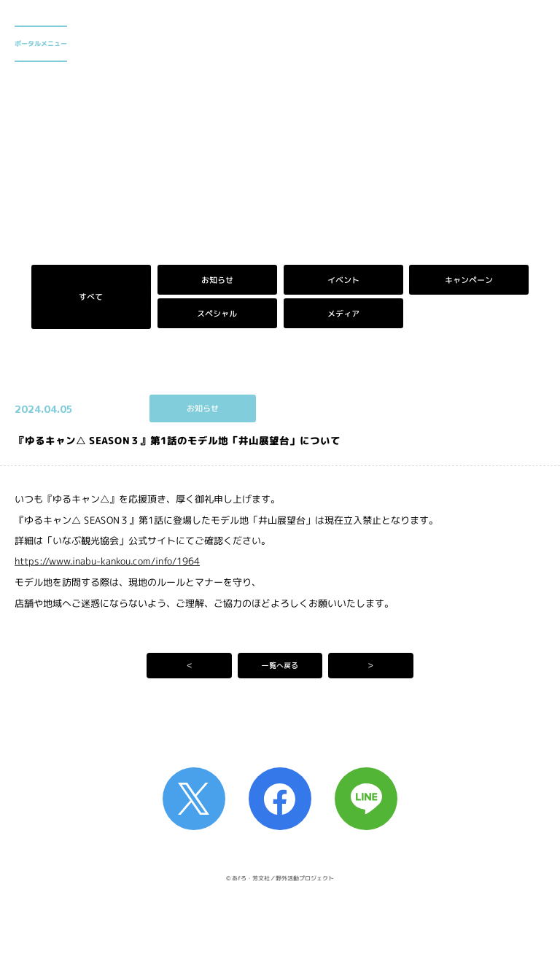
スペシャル (217, 314)
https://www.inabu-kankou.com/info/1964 (107, 561)
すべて (91, 297)
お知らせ (217, 280)
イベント (343, 280)
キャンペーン (469, 280)
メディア (343, 314)
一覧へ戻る (280, 665)
